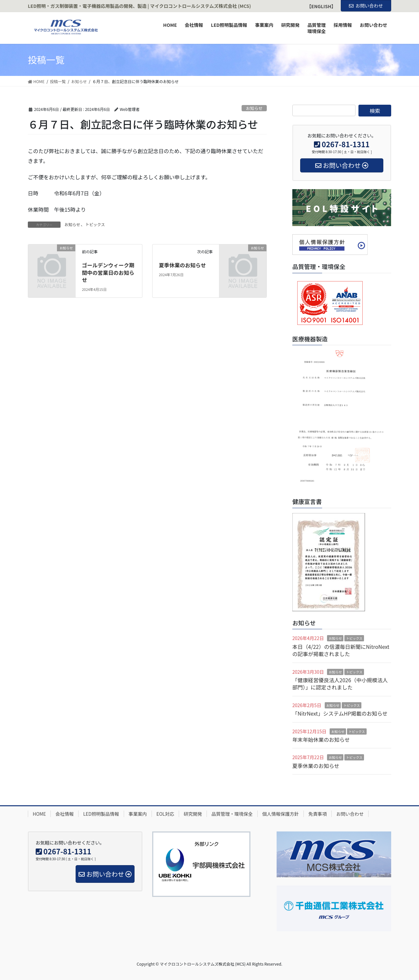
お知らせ (254, 108)
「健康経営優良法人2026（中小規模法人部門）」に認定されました (340, 684)
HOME (39, 814)
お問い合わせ (366, 6)
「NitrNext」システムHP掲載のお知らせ (340, 713)
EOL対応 (165, 814)
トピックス (95, 224)
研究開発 (193, 814)
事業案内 (138, 814)
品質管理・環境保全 (232, 814)
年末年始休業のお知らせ (321, 739)
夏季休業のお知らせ (182, 265)
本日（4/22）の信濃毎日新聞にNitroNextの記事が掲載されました (341, 650)
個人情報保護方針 (281, 814)
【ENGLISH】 (321, 6)
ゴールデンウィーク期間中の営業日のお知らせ (108, 272)
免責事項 (318, 814)
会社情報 (64, 814)
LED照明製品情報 (101, 814)
